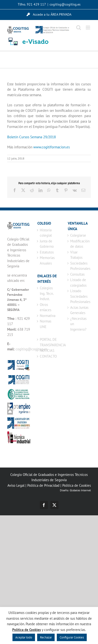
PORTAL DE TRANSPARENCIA (49, 342)
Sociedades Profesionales (79, 266)
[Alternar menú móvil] (88, 28)
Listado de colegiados (78, 283)
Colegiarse (78, 235)
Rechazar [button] (46, 637)
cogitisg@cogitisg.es (65, 4)
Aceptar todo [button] (24, 637)
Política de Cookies (77, 485)
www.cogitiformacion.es (52, 147)
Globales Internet (80, 490)
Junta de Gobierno (47, 244)
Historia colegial (46, 233)
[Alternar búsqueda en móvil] (79, 28)
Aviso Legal (16, 485)
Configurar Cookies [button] (72, 637)
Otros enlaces (46, 307)
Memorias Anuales (47, 260)
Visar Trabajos (76, 255)
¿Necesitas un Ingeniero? (78, 324)
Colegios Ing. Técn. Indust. (47, 293)
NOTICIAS (47, 350)
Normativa (48, 316)
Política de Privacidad (43, 485)
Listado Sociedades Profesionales (79, 296)
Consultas (77, 274)
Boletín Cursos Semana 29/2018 (32, 137)
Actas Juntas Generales (79, 310)
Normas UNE (46, 324)
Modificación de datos (79, 244)
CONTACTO (48, 356)
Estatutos (47, 252)
